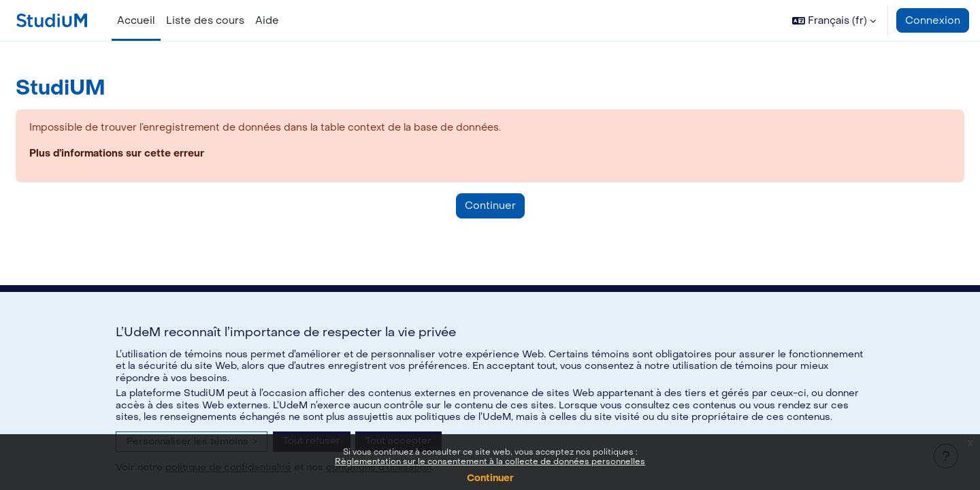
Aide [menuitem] (267, 20)
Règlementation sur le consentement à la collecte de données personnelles (490, 461)
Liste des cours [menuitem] (205, 20)
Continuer (490, 478)
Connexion (933, 20)
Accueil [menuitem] (136, 20)
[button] (834, 20)
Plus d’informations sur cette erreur (151, 154)
